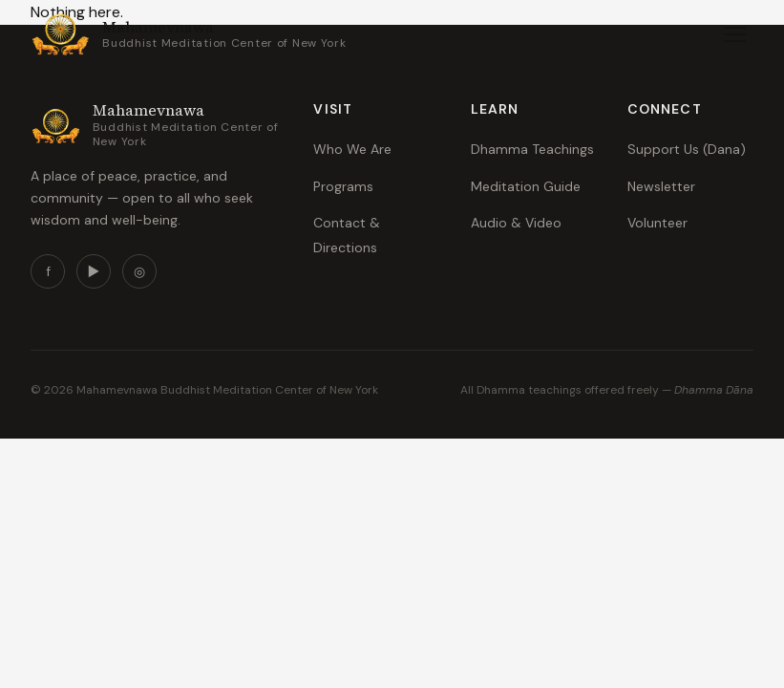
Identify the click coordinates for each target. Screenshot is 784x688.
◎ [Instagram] (139, 271)
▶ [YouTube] (94, 271)
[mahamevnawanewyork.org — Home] (189, 34)
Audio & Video (516, 223)
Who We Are (352, 149)
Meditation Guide (526, 186)
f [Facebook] (48, 271)
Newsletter (661, 186)
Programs (343, 186)
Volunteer (657, 223)
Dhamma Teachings (532, 149)
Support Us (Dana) (687, 149)
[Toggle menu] (735, 34)
